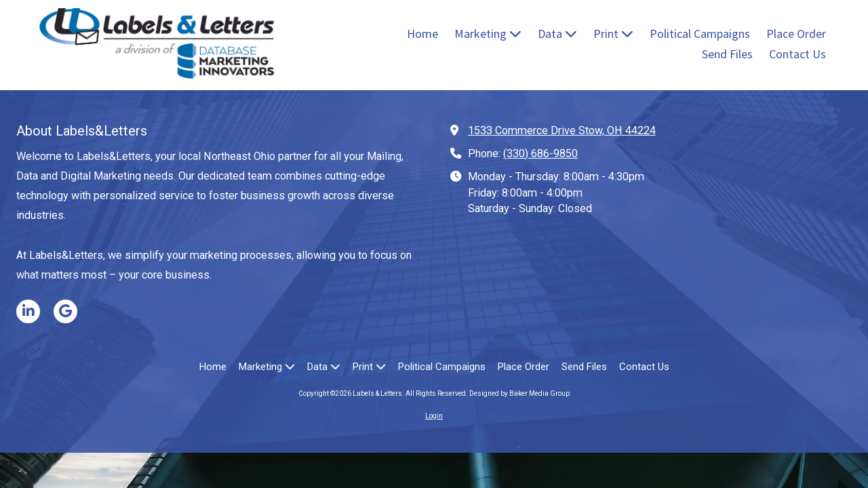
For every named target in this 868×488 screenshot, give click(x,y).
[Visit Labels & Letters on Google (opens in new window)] (65, 311)
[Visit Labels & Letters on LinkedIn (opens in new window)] (28, 311)
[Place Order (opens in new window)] (796, 35)
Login (434, 416)
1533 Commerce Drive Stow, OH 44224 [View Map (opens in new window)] (562, 130)
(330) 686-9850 (540, 154)
